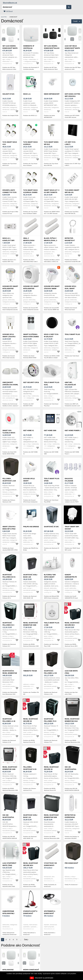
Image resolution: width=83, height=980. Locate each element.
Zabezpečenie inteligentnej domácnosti (8, 913)
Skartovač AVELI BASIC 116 (30, 816)
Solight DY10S (8, 94)
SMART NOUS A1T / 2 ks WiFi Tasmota (52, 191)
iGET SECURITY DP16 (31, 382)
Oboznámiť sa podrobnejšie (44, 978)
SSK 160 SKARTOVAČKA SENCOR (71, 769)
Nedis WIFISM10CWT (52, 94)
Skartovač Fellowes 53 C (8, 624)
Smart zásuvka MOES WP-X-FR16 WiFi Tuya (9, 529)
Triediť (75, 21)
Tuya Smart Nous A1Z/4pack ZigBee (30, 191)
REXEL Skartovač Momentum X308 (31, 624)
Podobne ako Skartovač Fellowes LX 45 (9, 741)
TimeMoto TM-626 (30, 671)
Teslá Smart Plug (72, 334)
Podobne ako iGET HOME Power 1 (72, 453)
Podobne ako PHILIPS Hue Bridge (31, 549)
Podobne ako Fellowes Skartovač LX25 (9, 501)
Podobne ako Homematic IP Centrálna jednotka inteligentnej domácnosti (31, 69)
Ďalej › (26, 940)
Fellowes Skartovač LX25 (9, 480)
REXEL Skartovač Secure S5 (31, 720)
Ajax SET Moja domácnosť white (72, 47)
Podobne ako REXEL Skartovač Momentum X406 (10, 789)
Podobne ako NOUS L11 (30, 115)
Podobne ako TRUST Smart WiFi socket (72, 549)
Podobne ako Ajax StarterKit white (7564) (9, 886)
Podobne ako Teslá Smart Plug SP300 (51, 501)
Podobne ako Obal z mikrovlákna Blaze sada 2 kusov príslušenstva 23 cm (31, 261)
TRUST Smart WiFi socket (72, 528)
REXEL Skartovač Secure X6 (51, 768)
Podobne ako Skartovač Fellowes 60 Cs (9, 597)
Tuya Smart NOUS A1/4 (10, 143)
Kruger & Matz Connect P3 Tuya (9, 191)
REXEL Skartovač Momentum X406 (10, 768)
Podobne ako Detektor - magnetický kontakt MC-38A (73, 261)
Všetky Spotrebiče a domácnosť (50, 934)
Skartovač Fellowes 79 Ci (50, 720)
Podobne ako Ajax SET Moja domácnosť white (73, 68)
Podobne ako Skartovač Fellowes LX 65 (51, 693)
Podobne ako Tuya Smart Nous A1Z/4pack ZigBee (30, 213)
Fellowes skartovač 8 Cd (30, 768)
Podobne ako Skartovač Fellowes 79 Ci (51, 741)
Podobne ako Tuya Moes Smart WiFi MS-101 (72, 213)
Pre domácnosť (71, 863)
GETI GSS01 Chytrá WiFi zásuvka (72, 95)
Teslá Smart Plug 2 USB (52, 624)
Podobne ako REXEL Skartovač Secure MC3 (71, 645)
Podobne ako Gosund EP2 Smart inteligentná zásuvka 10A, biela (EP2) (10, 310)
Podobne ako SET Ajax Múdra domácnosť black (51, 68)
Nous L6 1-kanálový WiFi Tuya (8, 240)
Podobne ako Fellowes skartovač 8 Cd (30, 789)
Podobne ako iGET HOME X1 (30, 453)
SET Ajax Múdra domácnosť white (10, 47)
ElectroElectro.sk (10, 3)
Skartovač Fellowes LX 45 (9, 720)
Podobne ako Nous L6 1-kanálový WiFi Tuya (9, 261)
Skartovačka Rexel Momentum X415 (10, 673)
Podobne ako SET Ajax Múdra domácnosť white (9, 68)
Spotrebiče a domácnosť (50, 912)
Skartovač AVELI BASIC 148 (30, 576)
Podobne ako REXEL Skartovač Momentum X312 (72, 741)
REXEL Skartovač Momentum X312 (72, 720)
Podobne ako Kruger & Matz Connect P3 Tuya (10, 213)
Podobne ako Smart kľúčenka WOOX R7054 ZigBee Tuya (30, 358)
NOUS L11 (27, 94)
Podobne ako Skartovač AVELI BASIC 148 (30, 597)
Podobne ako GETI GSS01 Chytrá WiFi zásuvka (72, 116)
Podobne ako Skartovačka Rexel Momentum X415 (10, 693)
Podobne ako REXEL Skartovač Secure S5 (29, 741)
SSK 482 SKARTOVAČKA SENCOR (8, 817)
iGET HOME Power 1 (73, 430)
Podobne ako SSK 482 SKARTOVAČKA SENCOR (10, 837)
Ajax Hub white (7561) (71, 672)
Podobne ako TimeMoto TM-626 (31, 693)
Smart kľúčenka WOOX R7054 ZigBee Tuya (31, 337)
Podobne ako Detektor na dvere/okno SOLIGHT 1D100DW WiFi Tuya (72, 838)
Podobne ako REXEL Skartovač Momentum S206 (52, 837)
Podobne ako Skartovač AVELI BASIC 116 (30, 837)
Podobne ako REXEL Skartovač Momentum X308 (31, 645)
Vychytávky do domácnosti (50, 864)
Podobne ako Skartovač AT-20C (52, 549)
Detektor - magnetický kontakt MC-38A (71, 240)
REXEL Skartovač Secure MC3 (72, 624)
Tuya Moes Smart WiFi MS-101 (72, 191)
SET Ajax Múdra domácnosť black (52, 47)
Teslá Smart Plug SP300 (52, 480)
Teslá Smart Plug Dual (52, 384)
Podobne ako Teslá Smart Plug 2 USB (51, 645)
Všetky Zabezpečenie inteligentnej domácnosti (9, 934)
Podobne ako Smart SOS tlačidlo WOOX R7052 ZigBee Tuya (9, 454)
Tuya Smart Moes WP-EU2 (51, 143)
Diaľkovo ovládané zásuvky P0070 (71, 481)
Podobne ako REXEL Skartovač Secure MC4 (30, 886)
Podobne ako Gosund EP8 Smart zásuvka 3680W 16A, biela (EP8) (52, 310)
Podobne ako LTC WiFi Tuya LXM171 (73, 164)
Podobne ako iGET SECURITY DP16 (29, 405)
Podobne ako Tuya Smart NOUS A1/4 (9, 164)
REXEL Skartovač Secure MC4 (31, 864)
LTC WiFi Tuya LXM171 (70, 143)
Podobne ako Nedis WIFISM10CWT (49, 116)
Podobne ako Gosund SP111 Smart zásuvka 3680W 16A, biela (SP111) (10, 358)
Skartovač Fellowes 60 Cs (9, 576)
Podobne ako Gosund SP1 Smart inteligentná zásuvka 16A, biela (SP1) (31, 310)
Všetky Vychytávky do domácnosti (50, 886)
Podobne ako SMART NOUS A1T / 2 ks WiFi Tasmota (52, 213)
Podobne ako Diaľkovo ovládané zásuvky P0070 (72, 501)
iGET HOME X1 (29, 430)
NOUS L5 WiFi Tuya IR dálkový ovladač (51, 337)
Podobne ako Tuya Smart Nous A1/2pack (30, 164)
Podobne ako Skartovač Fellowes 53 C (9, 645)
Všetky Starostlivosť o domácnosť (30, 934)
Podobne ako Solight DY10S (10, 115)
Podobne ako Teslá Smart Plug (72, 357)
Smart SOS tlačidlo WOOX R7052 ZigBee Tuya (10, 433)
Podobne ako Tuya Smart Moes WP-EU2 (51, 164)
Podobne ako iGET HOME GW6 (51, 453)
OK (32, 978)
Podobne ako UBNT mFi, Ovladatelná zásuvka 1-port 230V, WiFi (72, 406)
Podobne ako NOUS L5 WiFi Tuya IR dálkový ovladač (52, 357)
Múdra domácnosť (31, 970)
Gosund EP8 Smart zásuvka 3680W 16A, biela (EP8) (52, 289)
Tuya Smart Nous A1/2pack (30, 143)
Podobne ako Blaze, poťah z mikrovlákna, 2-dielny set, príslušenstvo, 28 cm (52, 261)
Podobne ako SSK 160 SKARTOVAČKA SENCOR (72, 789)
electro (4, 17)
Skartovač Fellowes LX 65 (50, 672)
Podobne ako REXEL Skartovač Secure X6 (50, 789)
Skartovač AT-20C (51, 527)
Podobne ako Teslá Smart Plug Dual (51, 405)
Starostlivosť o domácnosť (30, 912)
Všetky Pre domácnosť (71, 885)
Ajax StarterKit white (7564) (9, 864)
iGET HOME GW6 (50, 430)
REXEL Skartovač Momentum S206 (51, 816)
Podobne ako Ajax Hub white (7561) (71, 693)
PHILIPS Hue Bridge (31, 527)
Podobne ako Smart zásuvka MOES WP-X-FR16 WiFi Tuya (10, 550)
